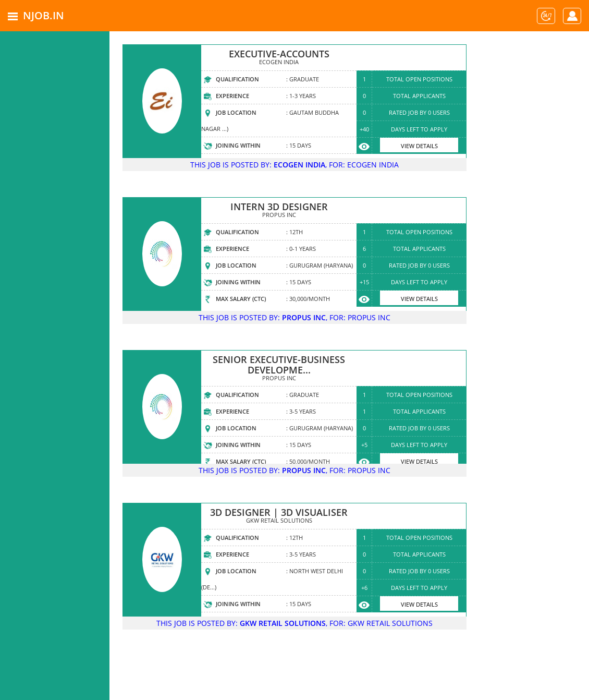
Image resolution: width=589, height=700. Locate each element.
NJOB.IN (44, 15)
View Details (419, 146)
